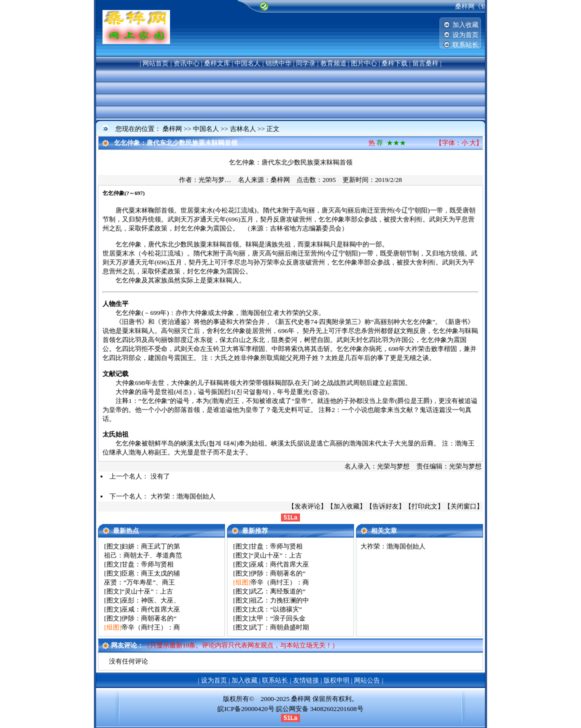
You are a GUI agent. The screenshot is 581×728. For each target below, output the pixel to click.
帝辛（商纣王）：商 (151, 627)
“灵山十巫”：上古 (147, 591)
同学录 (306, 63)
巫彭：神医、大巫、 (151, 600)
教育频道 (333, 63)
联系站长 (465, 45)
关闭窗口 (463, 506)
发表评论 (307, 506)
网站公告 (367, 680)
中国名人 (247, 63)
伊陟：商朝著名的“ (149, 618)
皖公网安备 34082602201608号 (320, 709)
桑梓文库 (217, 63)
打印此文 (424, 506)
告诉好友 (385, 506)
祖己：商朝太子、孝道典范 (143, 555)
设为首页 (465, 35)
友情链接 (306, 680)
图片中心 (364, 63)
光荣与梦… (215, 180)
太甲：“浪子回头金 (278, 618)
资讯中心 (186, 63)
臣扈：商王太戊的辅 (151, 573)
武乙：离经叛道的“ (278, 591)
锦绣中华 (278, 63)
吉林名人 (243, 129)
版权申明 (336, 680)
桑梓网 (172, 129)
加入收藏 (465, 25)
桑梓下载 (394, 63)
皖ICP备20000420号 (246, 709)
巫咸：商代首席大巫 (151, 609)
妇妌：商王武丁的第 (151, 546)
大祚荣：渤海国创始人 (183, 496)
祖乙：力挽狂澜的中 (280, 600)
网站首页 (155, 63)
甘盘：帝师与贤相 (147, 564)
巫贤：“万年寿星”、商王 (139, 582)
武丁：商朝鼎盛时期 (280, 627)
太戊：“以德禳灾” (276, 609)
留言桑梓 (425, 63)
